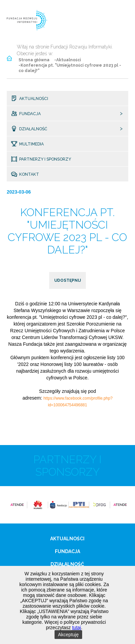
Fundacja (30, 114)
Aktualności (33, 99)
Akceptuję (68, 635)
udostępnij (67, 280)
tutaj (76, 628)
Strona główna (34, 60)
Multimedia (31, 144)
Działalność (33, 129)
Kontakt (29, 174)
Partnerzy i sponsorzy (45, 159)
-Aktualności (67, 60)
